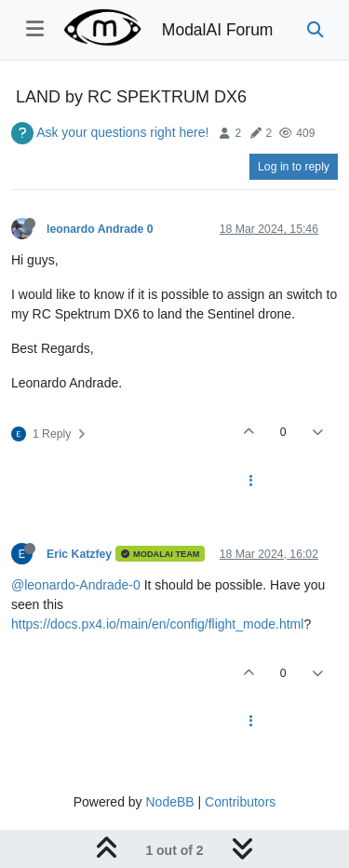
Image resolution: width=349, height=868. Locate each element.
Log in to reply (294, 167)
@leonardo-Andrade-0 (76, 585)
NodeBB (169, 802)
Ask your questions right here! (122, 132)
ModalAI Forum (218, 30)
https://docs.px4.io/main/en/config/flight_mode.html (157, 624)
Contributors (240, 802)
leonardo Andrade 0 (100, 229)
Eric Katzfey (79, 554)
